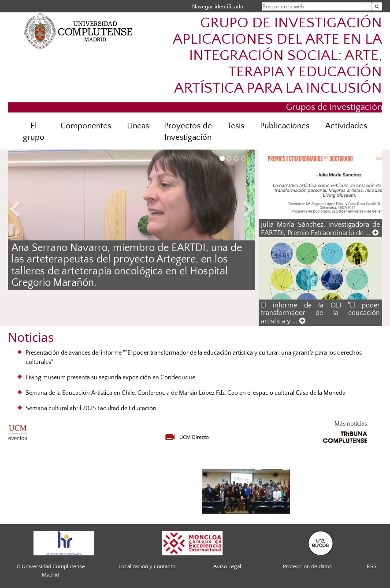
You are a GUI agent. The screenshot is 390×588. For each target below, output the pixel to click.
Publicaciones (285, 126)
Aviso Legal (227, 566)
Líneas (138, 126)
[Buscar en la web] (377, 6)
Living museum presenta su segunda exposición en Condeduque (110, 378)
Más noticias (351, 424)
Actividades (346, 126)
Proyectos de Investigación (188, 132)
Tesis (236, 126)
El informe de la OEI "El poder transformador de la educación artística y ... (320, 313)
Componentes (86, 126)
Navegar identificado (218, 6)
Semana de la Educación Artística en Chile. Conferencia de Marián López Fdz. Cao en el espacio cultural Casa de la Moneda (186, 393)
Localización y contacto (147, 566)
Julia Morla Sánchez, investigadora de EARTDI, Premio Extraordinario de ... (320, 229)
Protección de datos (307, 566)
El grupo (34, 132)
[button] (26, 211)
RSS (371, 566)
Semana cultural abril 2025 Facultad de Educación (91, 408)
